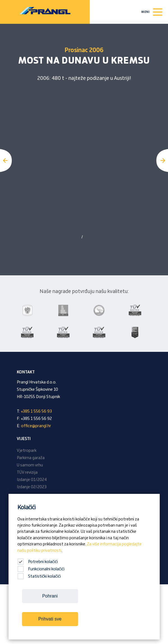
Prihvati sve (50, 619)
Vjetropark (27, 451)
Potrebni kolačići (38, 562)
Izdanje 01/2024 (32, 480)
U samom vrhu (30, 465)
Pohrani (50, 596)
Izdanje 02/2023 (32, 487)
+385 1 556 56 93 (36, 411)
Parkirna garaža (31, 458)
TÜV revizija (27, 473)
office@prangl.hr (36, 426)
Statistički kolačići (39, 576)
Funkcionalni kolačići (41, 569)
